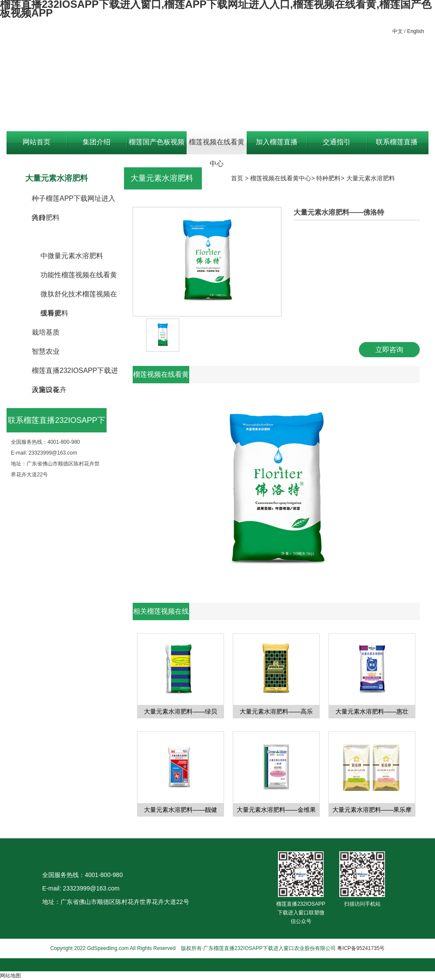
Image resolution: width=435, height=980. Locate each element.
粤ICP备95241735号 (361, 948)
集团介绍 (97, 142)
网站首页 (37, 142)
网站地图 (10, 976)
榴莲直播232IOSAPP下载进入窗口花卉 (75, 374)
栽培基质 (46, 332)
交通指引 (337, 142)
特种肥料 (46, 218)
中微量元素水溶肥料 (72, 256)
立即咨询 (389, 350)
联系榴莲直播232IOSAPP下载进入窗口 (397, 146)
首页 (237, 178)
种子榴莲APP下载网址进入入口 (74, 201)
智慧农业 (46, 351)
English (416, 31)
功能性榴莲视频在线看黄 (79, 275)
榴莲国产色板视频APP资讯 (157, 146)
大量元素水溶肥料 (68, 237)
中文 (398, 31)
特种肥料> (331, 178)
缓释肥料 (54, 313)
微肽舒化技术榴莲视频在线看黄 (79, 297)
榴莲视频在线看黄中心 (217, 146)
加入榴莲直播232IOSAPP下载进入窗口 (276, 146)
